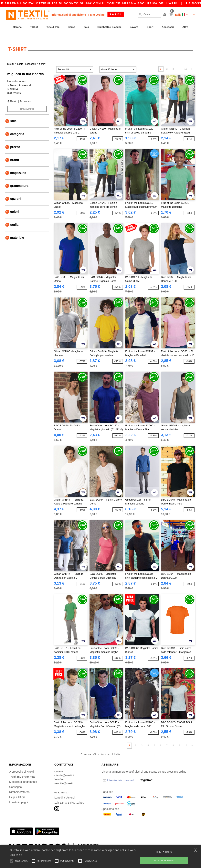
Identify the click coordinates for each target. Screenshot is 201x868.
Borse (72, 27)
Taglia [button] (14, 217)
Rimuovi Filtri (27, 101)
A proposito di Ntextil (22, 764)
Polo (86, 27)
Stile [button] (13, 113)
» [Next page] (192, 61)
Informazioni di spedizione (69, 15)
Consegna (16, 779)
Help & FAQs (17, 789)
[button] (165, 15)
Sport (150, 27)
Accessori (168, 27)
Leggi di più (16, 855)
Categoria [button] (17, 126)
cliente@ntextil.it (64, 768)
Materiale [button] (17, 230)
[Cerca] (149, 14)
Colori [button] (15, 204)
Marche (17, 27)
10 (186, 61)
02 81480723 (62, 785)
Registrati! (147, 772)
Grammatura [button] (19, 178)
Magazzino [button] (18, 165)
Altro (185, 27)
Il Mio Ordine (96, 15)
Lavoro (134, 27)
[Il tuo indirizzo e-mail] (119, 773)
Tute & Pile (53, 27)
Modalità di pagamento (23, 774)
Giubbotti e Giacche (109, 27)
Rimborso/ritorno (19, 784)
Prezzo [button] (15, 139)
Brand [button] (15, 152)
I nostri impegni (19, 795)
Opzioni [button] (16, 191)
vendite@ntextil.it (65, 776)
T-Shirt (34, 27)
